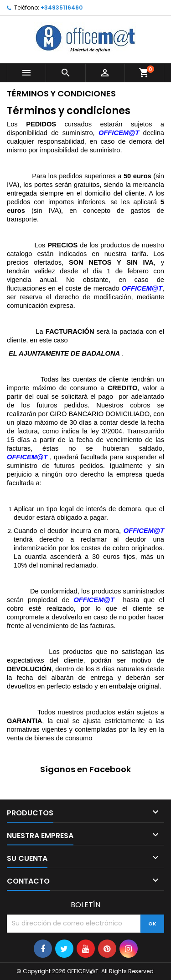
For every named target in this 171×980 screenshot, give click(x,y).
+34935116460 (62, 8)
